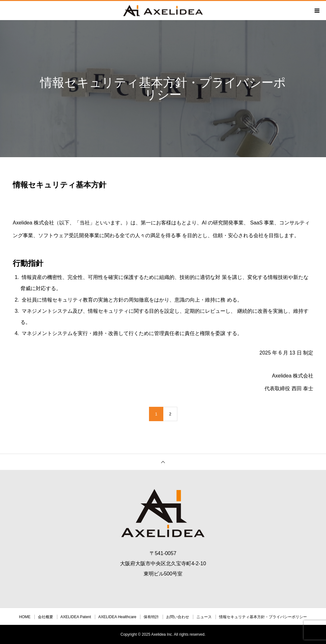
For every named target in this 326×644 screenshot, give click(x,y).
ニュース (204, 617)
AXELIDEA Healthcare (117, 617)
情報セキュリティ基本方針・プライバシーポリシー (263, 617)
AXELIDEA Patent (76, 617)
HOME (25, 617)
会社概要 (46, 617)
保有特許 (151, 617)
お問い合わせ (178, 617)
